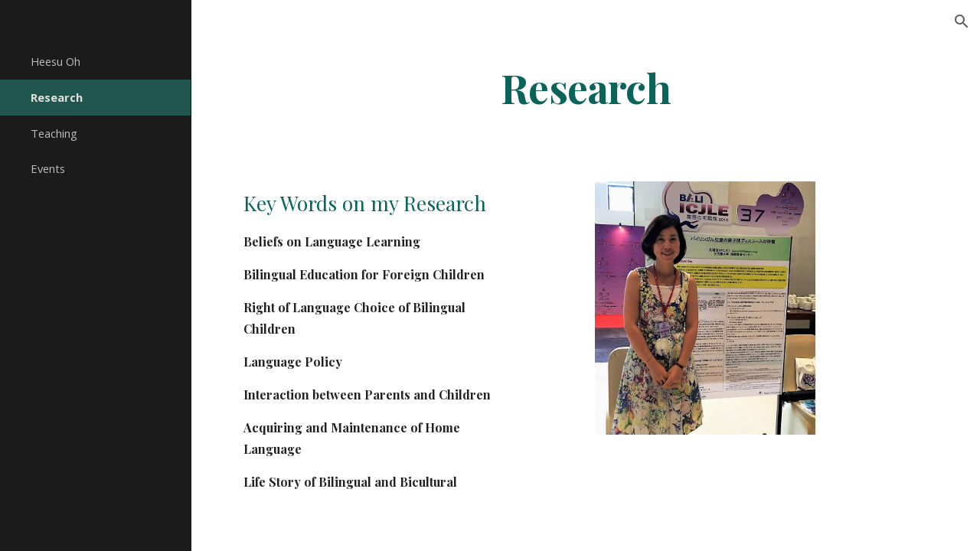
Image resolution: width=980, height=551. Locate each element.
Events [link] (48, 168)
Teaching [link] (54, 133)
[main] (586, 87)
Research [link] (57, 97)
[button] (962, 21)
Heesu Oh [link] (56, 61)
